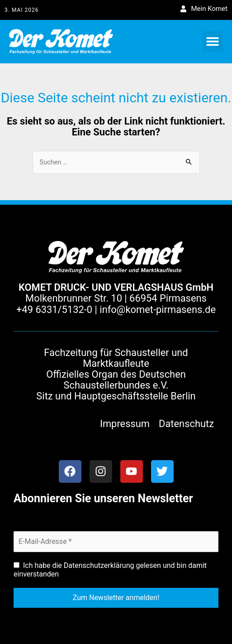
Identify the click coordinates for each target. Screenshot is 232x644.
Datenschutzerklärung (99, 565)
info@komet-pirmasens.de (158, 310)
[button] (213, 41)
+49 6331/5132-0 (54, 310)
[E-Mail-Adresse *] (116, 542)
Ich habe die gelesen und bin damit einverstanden (110, 570)
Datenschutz (186, 424)
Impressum (125, 424)
